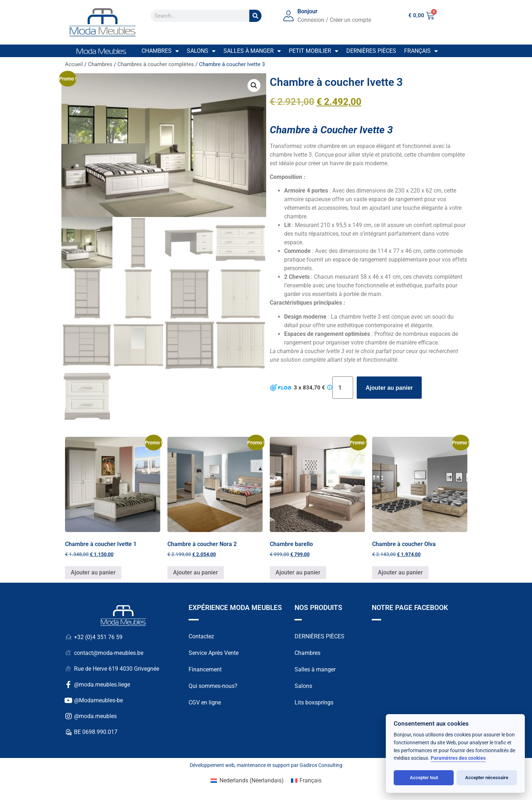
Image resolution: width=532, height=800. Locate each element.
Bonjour (307, 11)
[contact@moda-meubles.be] (69, 654)
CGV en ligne (205, 703)
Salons (201, 51)
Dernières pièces (371, 51)
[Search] (255, 16)
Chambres (160, 51)
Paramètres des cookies (458, 758)
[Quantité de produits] (343, 388)
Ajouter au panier (389, 388)
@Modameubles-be (98, 701)
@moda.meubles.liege (102, 685)
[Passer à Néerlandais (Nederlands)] (247, 781)
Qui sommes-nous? (213, 687)
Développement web (212, 766)
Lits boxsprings (314, 703)
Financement (205, 670)
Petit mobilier (314, 51)
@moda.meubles (95, 717)
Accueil (74, 64)
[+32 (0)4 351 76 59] (69, 638)
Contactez (201, 637)
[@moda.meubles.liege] (69, 685)
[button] (254, 85)
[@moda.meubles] (69, 717)
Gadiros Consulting (321, 766)
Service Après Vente (214, 654)
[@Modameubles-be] (69, 701)
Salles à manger (252, 51)
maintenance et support (263, 766)
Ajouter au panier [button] (93, 573)
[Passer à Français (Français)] (306, 781)
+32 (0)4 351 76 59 (98, 638)
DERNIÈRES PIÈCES (320, 637)
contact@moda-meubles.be (109, 654)
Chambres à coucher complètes (156, 64)
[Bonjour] (288, 16)
